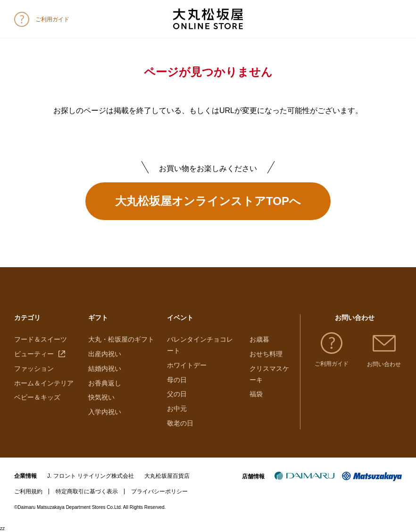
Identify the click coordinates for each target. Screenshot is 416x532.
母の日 (177, 380)
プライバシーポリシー (159, 491)
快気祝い (101, 397)
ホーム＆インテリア (44, 383)
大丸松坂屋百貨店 (167, 476)
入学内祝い (105, 412)
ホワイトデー (187, 365)
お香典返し (105, 383)
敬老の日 (180, 423)
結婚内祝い (105, 368)
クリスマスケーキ (269, 374)
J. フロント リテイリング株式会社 (91, 476)
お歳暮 (259, 339)
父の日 (177, 394)
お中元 (177, 409)
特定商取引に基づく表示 (87, 491)
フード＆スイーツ (41, 339)
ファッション (34, 368)
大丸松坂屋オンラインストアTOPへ (208, 201)
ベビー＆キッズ (37, 397)
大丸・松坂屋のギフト (121, 339)
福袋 (256, 394)
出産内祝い (105, 354)
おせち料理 (266, 354)
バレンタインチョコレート (200, 345)
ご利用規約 (28, 491)
